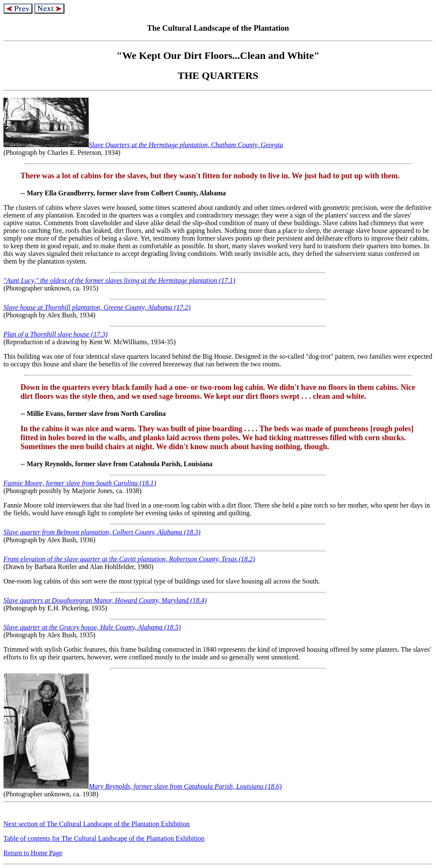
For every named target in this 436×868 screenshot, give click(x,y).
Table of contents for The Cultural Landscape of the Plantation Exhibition (104, 838)
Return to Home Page (33, 853)
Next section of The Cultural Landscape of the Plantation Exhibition (97, 824)
